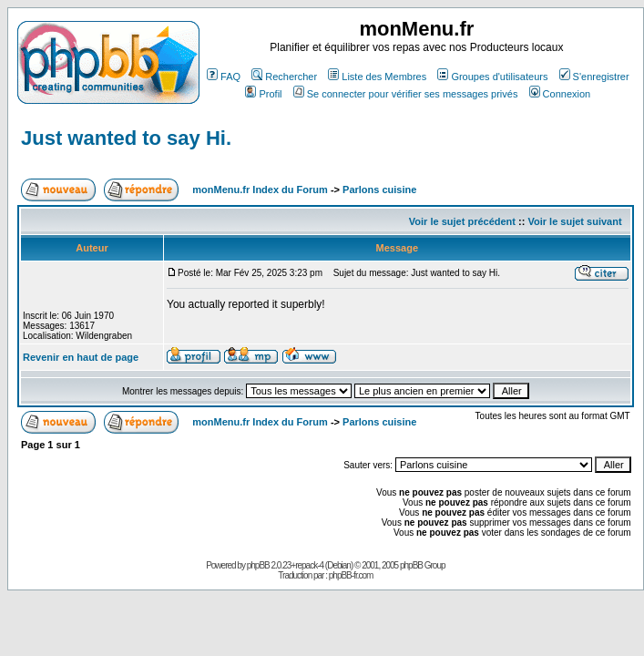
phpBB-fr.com (351, 575)
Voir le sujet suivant (574, 221)
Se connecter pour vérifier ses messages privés (406, 94)
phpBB (258, 565)
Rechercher (284, 77)
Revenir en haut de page (81, 357)
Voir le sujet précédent (462, 221)
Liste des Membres (377, 77)
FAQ (224, 77)
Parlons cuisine (379, 190)
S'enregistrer (594, 77)
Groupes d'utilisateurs (492, 77)
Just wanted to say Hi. (126, 138)
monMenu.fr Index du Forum (260, 190)
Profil (263, 94)
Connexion (560, 94)
